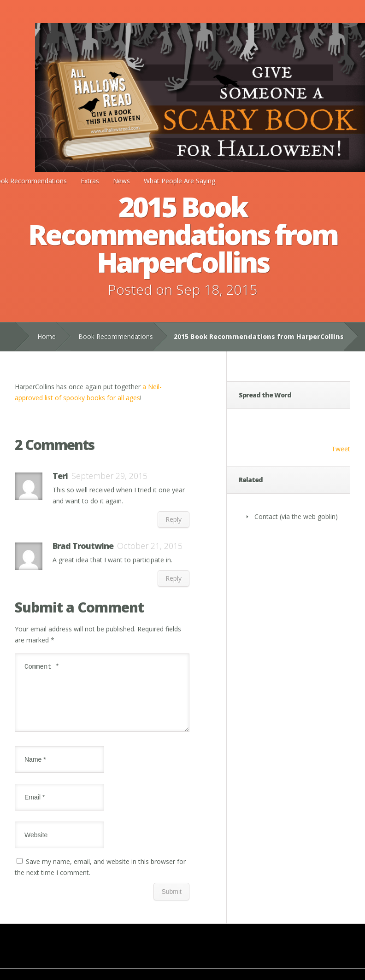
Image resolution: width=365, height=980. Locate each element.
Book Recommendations (116, 336)
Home (47, 336)
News (121, 181)
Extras (90, 181)
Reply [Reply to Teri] (174, 519)
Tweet (341, 449)
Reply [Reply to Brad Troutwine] (174, 578)
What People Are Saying (180, 181)
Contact (266, 516)
